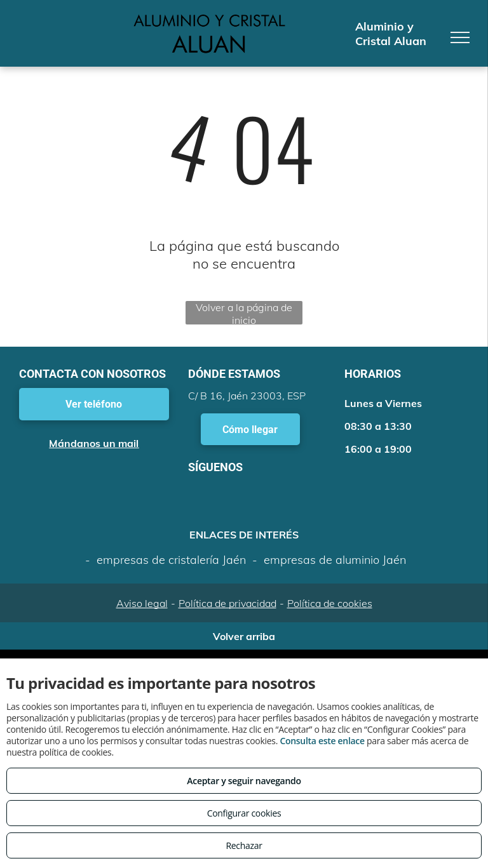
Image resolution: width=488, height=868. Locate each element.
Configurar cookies (244, 813)
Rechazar (244, 845)
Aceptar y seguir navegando (244, 781)
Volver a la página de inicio (244, 313)
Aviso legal (142, 603)
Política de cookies (330, 603)
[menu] (460, 37)
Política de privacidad (227, 603)
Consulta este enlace (322, 741)
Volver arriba (244, 636)
